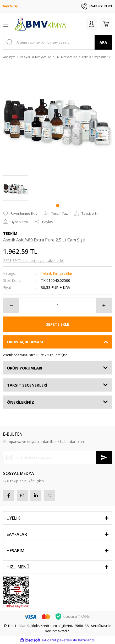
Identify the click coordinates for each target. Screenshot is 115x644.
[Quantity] (57, 305)
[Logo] (40, 24)
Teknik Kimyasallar (57, 273)
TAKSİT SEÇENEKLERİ (27, 385)
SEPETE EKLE (58, 324)
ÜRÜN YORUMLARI (25, 368)
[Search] (57, 42)
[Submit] (104, 457)
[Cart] (106, 24)
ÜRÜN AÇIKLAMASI (25, 342)
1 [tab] (58, 205)
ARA (103, 42)
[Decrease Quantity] (11, 305)
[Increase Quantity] (104, 305)
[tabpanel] (16, 188)
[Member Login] (91, 24)
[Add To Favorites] (20, 214)
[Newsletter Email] (57, 457)
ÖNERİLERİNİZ (21, 402)
